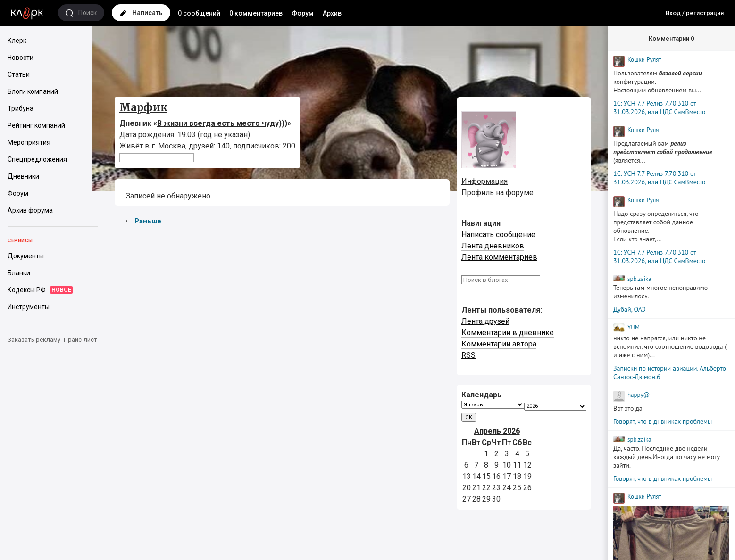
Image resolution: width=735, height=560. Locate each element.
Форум (303, 13)
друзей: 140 (209, 146)
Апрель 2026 (497, 431)
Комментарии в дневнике (508, 333)
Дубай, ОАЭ (630, 309)
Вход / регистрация (695, 13)
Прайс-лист (80, 340)
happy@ (639, 395)
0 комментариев (256, 13)
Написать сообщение (498, 235)
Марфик (143, 107)
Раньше (148, 221)
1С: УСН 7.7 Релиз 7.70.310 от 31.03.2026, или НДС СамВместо (660, 107)
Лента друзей (485, 321)
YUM (634, 327)
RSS (468, 355)
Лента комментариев (499, 257)
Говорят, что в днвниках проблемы (663, 421)
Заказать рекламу (34, 340)
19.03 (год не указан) (214, 135)
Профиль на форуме (497, 193)
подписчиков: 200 (264, 146)
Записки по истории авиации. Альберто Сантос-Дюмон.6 (670, 372)
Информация (484, 181)
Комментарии (671, 38)
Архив (332, 13)
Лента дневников (493, 246)
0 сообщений (199, 13)
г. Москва (168, 146)
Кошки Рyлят (644, 60)
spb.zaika (639, 279)
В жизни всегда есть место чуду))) (222, 123)
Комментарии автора (499, 344)
